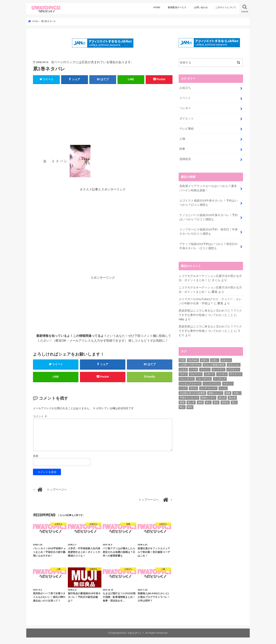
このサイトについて (226, 7)
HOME (157, 7)
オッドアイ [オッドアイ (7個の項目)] (219, 368)
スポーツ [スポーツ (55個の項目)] (209, 373)
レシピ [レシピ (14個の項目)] (223, 387)
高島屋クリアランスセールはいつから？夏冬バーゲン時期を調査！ (208, 188)
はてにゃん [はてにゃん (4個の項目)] (234, 364)
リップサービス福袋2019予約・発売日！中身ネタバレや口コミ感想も (208, 231)
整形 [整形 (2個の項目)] (182, 401)
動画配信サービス (177, 7)
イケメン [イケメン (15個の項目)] (205, 368)
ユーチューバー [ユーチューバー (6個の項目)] (208, 387)
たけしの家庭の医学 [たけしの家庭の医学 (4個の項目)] (214, 364)
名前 (36, 456)
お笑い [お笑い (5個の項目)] (215, 359)
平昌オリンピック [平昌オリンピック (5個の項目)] (189, 397)
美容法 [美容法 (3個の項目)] (225, 401)
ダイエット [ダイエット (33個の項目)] (236, 373)
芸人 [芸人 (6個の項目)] (234, 401)
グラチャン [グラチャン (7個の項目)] (233, 368)
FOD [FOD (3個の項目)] (182, 359)
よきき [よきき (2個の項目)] (183, 368)
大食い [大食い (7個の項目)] (237, 392)
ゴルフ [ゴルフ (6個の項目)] (183, 373)
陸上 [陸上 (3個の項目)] (182, 406)
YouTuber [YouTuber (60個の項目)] (193, 359)
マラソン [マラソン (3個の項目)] (228, 382)
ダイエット (187, 118)
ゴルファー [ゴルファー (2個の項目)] (196, 373)
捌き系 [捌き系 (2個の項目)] (232, 397)
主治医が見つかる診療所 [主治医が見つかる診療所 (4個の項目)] (192, 392)
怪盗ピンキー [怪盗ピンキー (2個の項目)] (208, 397)
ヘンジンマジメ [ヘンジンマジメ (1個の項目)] (212, 382)
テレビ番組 (187, 128)
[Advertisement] (103, 117)
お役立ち (185, 88)
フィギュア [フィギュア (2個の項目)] (220, 378)
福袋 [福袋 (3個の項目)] (200, 401)
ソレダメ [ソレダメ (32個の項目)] (222, 373)
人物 (182, 138)
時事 (182, 149)
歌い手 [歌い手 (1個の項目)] (191, 401)
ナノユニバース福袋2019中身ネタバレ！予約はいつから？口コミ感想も (208, 216)
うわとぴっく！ (136, 633)
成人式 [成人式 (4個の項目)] (222, 397)
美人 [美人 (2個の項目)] (208, 401)
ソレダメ (185, 108)
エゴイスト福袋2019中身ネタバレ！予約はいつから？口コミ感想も (208, 202)
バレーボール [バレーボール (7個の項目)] (204, 378)
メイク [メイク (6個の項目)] (183, 387)
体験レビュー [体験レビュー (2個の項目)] (215, 392)
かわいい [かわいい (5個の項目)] (226, 359)
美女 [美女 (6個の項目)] (216, 401)
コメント (40, 417)
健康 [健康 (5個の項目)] (228, 392)
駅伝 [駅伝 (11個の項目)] (190, 406)
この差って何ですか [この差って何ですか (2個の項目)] (190, 364)
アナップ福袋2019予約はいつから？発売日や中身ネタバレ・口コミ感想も (208, 245)
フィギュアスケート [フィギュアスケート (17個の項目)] (190, 382)
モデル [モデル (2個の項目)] (193, 387)
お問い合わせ (201, 7)
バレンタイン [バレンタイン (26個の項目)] (187, 378)
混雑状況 (185, 159)
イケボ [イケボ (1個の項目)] (193, 368)
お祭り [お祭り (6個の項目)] (205, 359)
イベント (185, 98)
